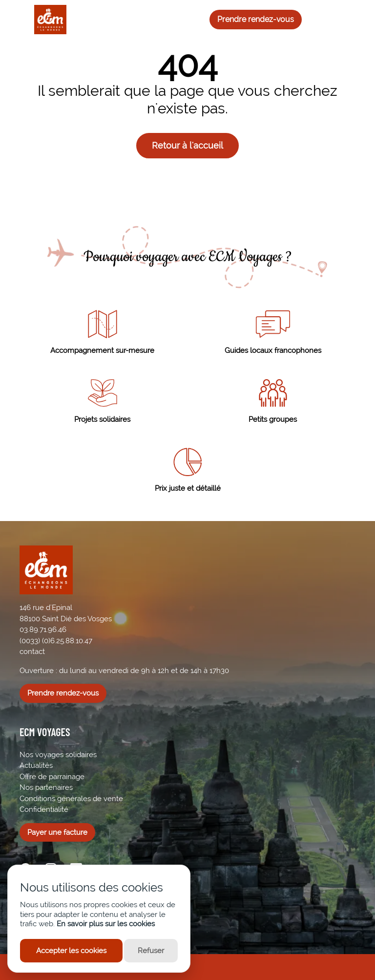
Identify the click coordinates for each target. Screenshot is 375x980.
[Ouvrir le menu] (15, 20)
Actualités (36, 765)
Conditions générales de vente (71, 799)
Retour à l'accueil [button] (187, 145)
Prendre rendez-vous (256, 19)
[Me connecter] (344, 20)
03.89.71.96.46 (43, 630)
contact (32, 652)
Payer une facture (57, 832)
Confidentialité (44, 809)
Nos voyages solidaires (58, 755)
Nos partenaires (46, 787)
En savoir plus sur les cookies (106, 924)
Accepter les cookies (71, 951)
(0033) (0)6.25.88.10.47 (56, 641)
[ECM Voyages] (43, 20)
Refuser (151, 951)
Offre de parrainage (52, 777)
